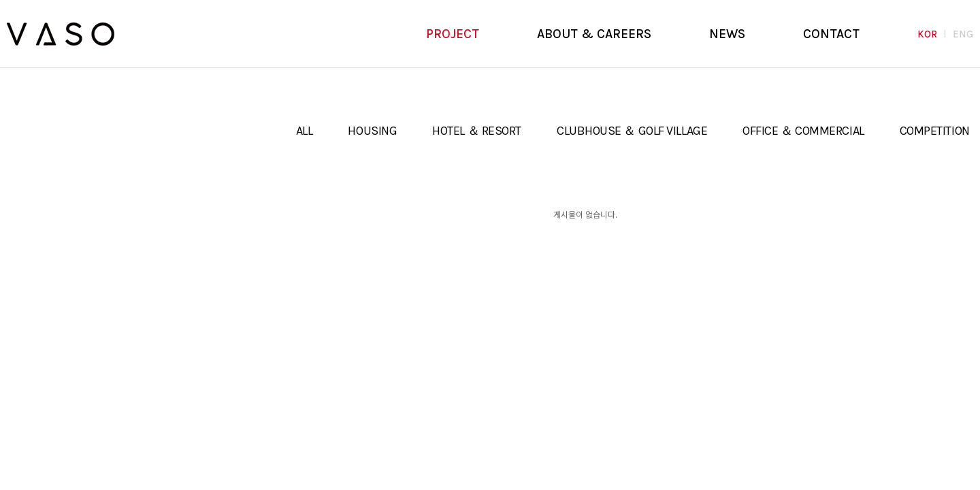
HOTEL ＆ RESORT (477, 131)
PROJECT (453, 34)
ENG (963, 34)
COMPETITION (935, 131)
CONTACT (831, 34)
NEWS (727, 34)
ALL (305, 131)
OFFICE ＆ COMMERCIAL (803, 131)
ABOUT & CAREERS (594, 34)
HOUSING (372, 131)
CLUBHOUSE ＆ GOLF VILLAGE (632, 131)
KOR (927, 34)
